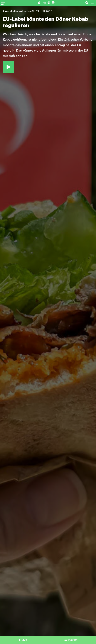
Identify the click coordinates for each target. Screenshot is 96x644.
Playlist (73, 640)
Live (24, 640)
